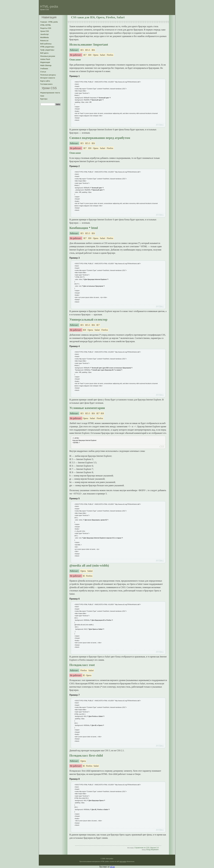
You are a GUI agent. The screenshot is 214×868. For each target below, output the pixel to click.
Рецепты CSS (46, 28)
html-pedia (123, 862)
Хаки (42, 96)
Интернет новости (48, 78)
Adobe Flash (45, 59)
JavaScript (44, 34)
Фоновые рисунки (48, 56)
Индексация (45, 62)
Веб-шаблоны (46, 44)
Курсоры (44, 99)
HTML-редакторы (47, 47)
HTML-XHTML (46, 25)
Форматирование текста (50, 93)
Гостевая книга (46, 84)
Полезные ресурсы (48, 75)
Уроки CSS (45, 31)
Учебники (44, 69)
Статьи (43, 72)
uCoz (112, 867)
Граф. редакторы (47, 50)
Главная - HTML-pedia (49, 22)
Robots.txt (44, 41)
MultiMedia (44, 38)
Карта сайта (45, 81)
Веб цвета (44, 53)
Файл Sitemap (46, 65)
